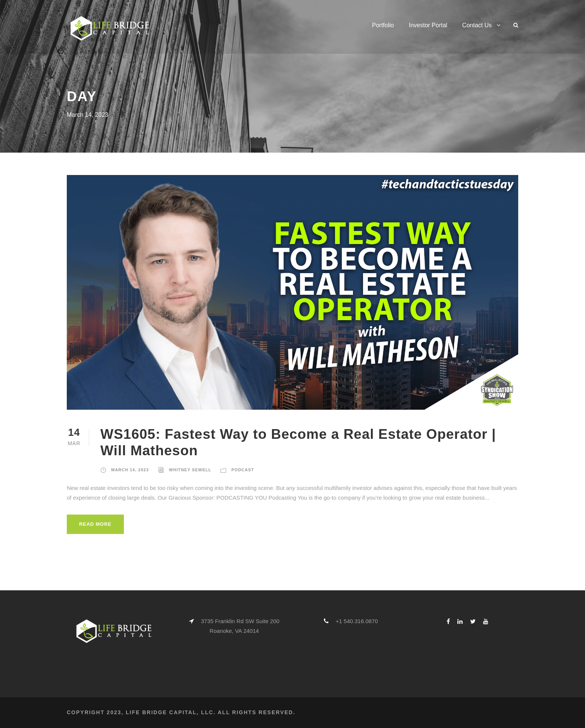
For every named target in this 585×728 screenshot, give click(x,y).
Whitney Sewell (190, 470)
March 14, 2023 (130, 470)
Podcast (243, 470)
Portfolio (383, 25)
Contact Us (477, 25)
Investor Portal (428, 25)
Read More (95, 524)
